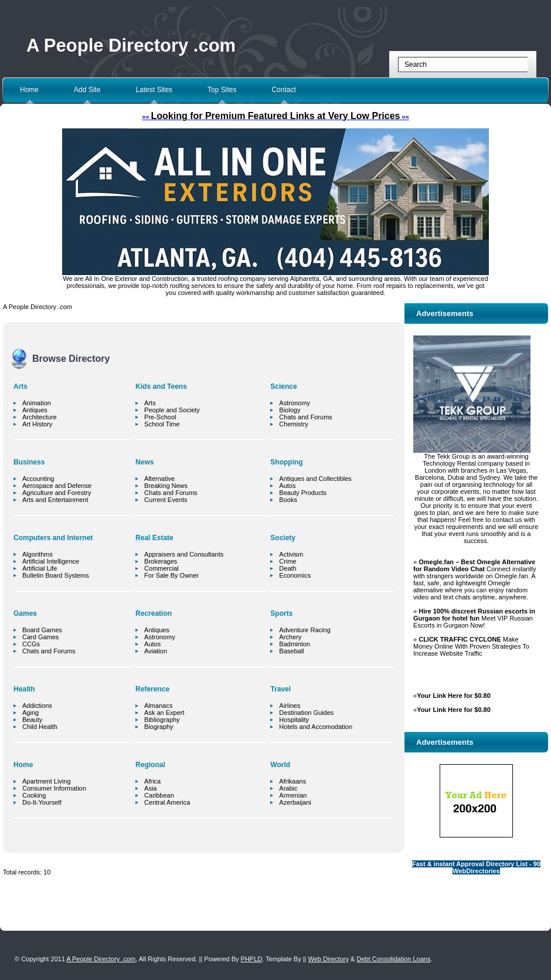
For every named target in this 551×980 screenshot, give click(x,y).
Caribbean (159, 795)
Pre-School (160, 417)
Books (288, 500)
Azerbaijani (295, 802)
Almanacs (158, 706)
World (280, 765)
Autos (152, 644)
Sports (281, 613)
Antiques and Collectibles (315, 479)
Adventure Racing (305, 630)
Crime (288, 561)
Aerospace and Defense (57, 486)
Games (25, 613)
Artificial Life (40, 568)
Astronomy (160, 637)
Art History (37, 424)
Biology (290, 410)
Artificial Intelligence (51, 561)
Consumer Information (54, 788)
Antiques (35, 410)
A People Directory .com (131, 45)
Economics (295, 575)
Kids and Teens (161, 386)
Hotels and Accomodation (316, 727)
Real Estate (154, 538)
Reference (152, 689)
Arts (21, 386)
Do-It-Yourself (42, 802)
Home (29, 90)
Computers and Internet (53, 538)
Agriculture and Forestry (57, 493)
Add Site (87, 90)
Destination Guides (306, 713)
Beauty (32, 720)
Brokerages (161, 561)
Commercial (161, 568)
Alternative (159, 479)
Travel (280, 689)
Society (283, 538)
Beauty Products (303, 493)
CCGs (31, 644)
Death (288, 568)
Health (24, 689)
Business (29, 462)
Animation (37, 403)
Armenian (293, 795)
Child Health (40, 727)
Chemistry (294, 424)
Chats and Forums (49, 651)
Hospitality (294, 720)
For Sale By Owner (171, 575)
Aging (30, 713)
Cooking (34, 795)
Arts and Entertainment (55, 500)
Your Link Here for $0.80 (454, 696)
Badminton (295, 644)
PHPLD (252, 959)
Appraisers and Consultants (184, 554)
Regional (150, 765)
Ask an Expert (164, 713)
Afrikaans (292, 781)
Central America (167, 802)
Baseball (291, 651)
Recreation (154, 613)
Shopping (286, 462)
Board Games (42, 630)
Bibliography (162, 720)
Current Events (166, 500)
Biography (159, 727)
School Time (162, 424)
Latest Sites (154, 90)
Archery (290, 637)
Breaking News (166, 486)
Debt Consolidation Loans (393, 959)
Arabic (288, 788)
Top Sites (222, 90)
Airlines (290, 706)
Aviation (156, 651)
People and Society (172, 410)
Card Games (40, 637)
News (144, 462)
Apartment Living (47, 781)
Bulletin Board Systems (56, 575)
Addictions (37, 706)
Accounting (38, 479)
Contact (283, 90)
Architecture (40, 417)
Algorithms (38, 554)
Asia (150, 788)
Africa (152, 781)
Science (283, 386)
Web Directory (329, 959)
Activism (291, 554)
